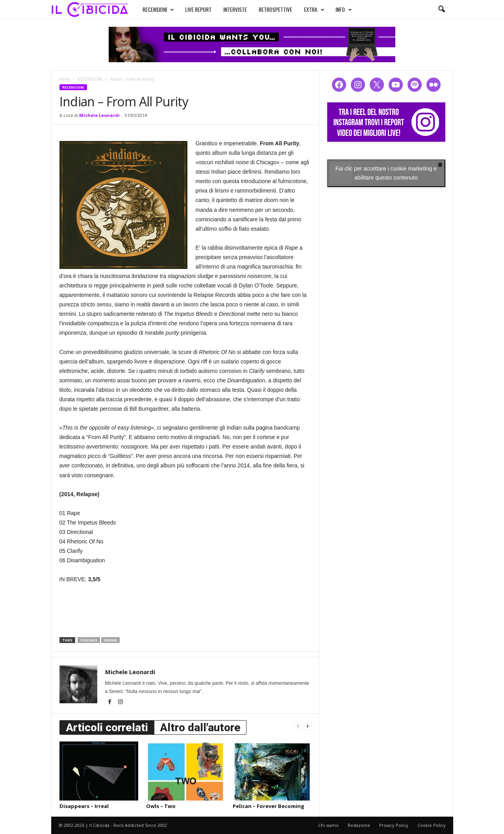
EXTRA (314, 9)
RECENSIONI (158, 9)
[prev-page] (298, 726)
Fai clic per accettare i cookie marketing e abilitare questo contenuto (386, 173)
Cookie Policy (432, 825)
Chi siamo (328, 825)
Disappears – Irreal (84, 806)
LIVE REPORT (198, 9)
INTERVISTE (235, 9)
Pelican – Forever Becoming (269, 806)
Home (65, 79)
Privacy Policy (394, 825)
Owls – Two (161, 806)
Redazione (359, 825)
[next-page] (308, 726)
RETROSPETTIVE (275, 9)
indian (110, 640)
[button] (441, 9)
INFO (344, 9)
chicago (89, 640)
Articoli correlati (107, 727)
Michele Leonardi (99, 115)
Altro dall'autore (200, 727)
